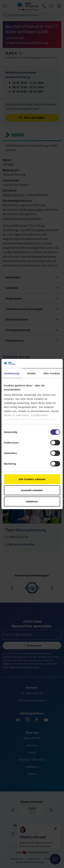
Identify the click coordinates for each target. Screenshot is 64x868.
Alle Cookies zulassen (32, 479)
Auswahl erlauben (32, 490)
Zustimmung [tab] (12, 373)
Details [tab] (31, 373)
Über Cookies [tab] (52, 373)
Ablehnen (32, 501)
